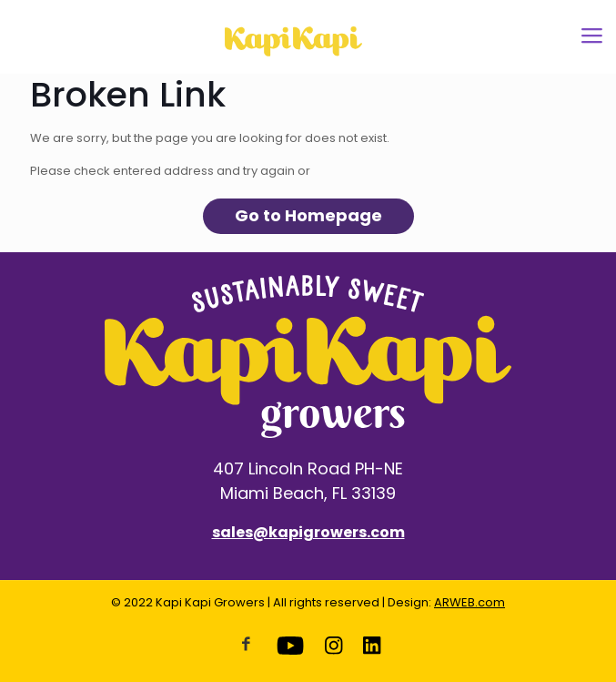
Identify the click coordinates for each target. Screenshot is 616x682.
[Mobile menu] (591, 36)
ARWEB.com (470, 602)
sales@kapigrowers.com (308, 532)
